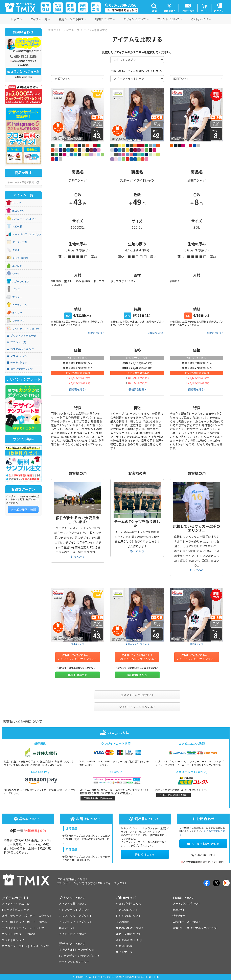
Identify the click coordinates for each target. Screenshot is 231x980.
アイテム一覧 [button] (40, 19)
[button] (154, 8)
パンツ (16, 289)
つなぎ (31, 934)
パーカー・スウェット (24, 219)
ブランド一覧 (16, 342)
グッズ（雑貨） (21, 258)
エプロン (17, 266)
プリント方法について (73, 934)
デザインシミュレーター (74, 962)
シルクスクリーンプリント (75, 916)
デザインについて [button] (136, 19)
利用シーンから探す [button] (73, 19)
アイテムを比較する (96, 30)
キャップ (17, 313)
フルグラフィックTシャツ (26, 329)
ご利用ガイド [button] (201, 19)
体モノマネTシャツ (20, 369)
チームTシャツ (17, 362)
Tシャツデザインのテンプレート (79, 956)
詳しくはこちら (145, 854)
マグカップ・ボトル (14, 946)
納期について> (96, 333)
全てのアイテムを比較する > (137, 707)
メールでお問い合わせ (203, 844)
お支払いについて (127, 910)
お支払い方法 (115, 733)
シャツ (16, 274)
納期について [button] (105, 19)
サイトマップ (124, 952)
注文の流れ (123, 922)
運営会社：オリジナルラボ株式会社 (195, 928)
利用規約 (178, 910)
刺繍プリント (67, 928)
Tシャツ (17, 203)
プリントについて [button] (170, 19)
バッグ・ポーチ (26, 922)
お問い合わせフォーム (23, 71)
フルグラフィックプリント (75, 922)
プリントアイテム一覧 (21, 336)
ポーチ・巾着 (20, 242)
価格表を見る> (78, 389)
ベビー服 (17, 226)
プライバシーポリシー (187, 904)
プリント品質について (73, 904)
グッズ (6, 940)
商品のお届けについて (130, 928)
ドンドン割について (128, 916)
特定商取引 (180, 916)
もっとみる (78, 557)
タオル (16, 250)
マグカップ (18, 321)
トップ (16, 19)
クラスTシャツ (17, 356)
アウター (17, 297)
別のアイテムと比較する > (137, 695)
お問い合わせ (124, 946)
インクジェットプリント (74, 910)
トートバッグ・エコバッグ (27, 234)
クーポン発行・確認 (23, 510)
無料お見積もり (78, 675)
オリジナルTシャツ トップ (64, 30)
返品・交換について (128, 934)
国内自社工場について (187, 922)
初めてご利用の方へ (128, 904)
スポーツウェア (21, 281)
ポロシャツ (18, 211)
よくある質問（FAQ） (130, 940)
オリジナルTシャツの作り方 (76, 950)
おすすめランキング (20, 349)
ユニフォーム (20, 305)
